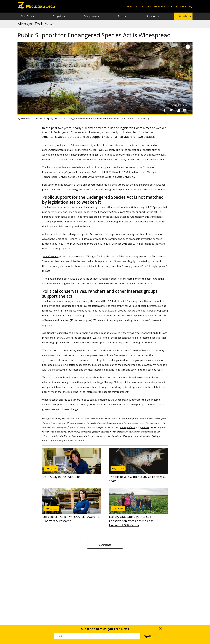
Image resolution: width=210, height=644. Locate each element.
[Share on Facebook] (165, 110)
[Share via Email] (185, 110)
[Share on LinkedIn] (178, 110)
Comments (105, 545)
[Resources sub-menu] (158, 16)
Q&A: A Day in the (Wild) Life (72, 463)
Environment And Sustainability (93, 119)
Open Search (190, 6)
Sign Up (148, 636)
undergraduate (127, 427)
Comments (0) (142, 119)
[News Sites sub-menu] (33, 16)
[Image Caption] (188, 47)
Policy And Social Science (121, 119)
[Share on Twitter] (171, 110)
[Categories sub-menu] (65, 16)
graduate (145, 427)
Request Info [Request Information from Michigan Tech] (132, 6)
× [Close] (160, 628)
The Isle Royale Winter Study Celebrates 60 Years (138, 465)
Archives (122, 16)
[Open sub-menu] (171, 6)
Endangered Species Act (61, 145)
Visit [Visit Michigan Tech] (142, 6)
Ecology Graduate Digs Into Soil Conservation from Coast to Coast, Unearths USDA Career (138, 507)
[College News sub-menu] (99, 16)
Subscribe (183, 16)
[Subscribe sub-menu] (191, 16)
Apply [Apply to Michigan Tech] (149, 6)
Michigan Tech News (36, 24)
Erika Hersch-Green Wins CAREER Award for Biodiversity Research (72, 505)
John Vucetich (50, 256)
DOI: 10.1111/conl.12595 (114, 172)
